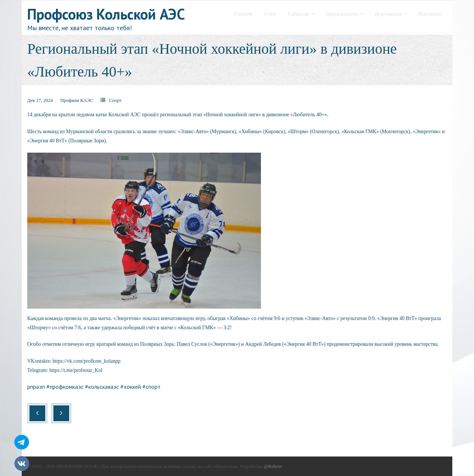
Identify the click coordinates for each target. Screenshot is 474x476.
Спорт (115, 100)
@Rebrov (273, 466)
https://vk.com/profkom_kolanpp (87, 361)
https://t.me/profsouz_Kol (76, 370)
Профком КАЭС (77, 100)
